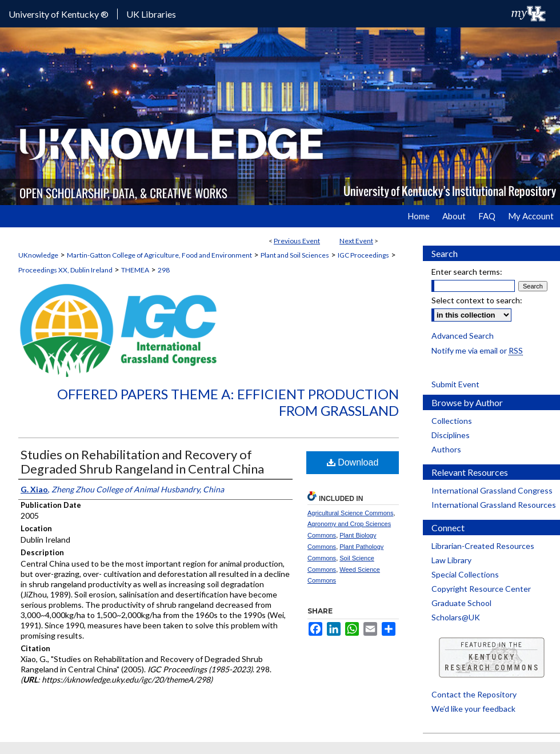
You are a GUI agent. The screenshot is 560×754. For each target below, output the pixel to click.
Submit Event (455, 384)
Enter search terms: (467, 272)
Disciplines (451, 435)
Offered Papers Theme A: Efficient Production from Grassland (228, 402)
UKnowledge (38, 255)
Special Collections (465, 574)
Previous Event (297, 241)
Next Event (356, 241)
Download (353, 462)
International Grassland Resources (494, 505)
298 (164, 270)
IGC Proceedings (363, 255)
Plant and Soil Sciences (295, 255)
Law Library (451, 560)
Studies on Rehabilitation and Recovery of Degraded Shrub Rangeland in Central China (142, 462)
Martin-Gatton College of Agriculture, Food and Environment (159, 255)
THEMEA (135, 270)
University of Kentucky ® (59, 14)
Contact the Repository (474, 694)
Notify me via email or (477, 350)
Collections (452, 421)
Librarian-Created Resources (483, 546)
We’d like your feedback (473, 709)
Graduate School (461, 603)
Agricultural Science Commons (350, 513)
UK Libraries (151, 14)
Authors (446, 449)
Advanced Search (463, 336)
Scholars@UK (456, 617)
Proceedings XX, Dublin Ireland (65, 270)
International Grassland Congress (492, 490)
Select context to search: (477, 300)
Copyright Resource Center (481, 589)
